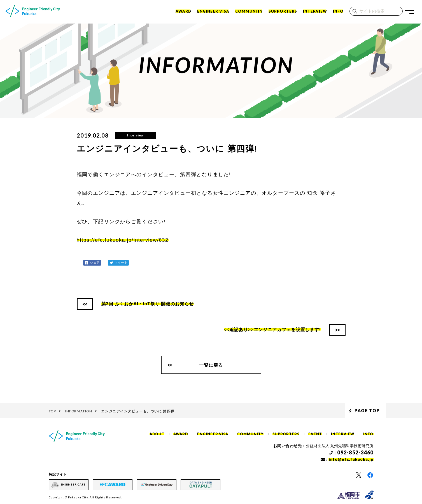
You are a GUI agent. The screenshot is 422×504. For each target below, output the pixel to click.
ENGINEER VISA (213, 12)
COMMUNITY (249, 12)
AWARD (186, 434)
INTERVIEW (315, 12)
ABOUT (162, 434)
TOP (53, 411)
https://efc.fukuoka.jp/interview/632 (123, 240)
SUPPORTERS (283, 12)
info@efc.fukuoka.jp (351, 460)
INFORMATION (79, 411)
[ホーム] (33, 12)
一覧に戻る (211, 365)
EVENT (317, 434)
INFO (338, 12)
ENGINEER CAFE (73, 484)
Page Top (354, 411)
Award (183, 12)
